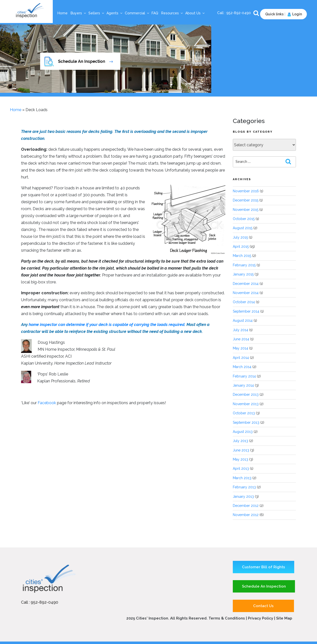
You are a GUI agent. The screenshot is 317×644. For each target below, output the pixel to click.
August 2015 (243, 228)
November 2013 (246, 404)
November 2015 (246, 210)
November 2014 (246, 293)
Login (294, 14)
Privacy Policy (261, 618)
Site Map (284, 618)
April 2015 (241, 247)
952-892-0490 (239, 13)
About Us (195, 13)
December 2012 (246, 506)
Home (63, 13)
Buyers (79, 13)
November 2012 (246, 515)
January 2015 (243, 274)
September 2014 (246, 311)
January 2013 (243, 496)
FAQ (155, 13)
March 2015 (242, 256)
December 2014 (246, 284)
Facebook (47, 403)
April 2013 (241, 469)
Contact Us (263, 606)
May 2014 (240, 348)
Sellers (96, 13)
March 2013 (242, 478)
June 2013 (241, 450)
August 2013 (243, 432)
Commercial (137, 13)
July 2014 (240, 330)
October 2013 (244, 413)
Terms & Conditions (227, 618)
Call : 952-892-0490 (40, 602)
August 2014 (243, 321)
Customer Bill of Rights (264, 567)
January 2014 (243, 385)
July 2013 (240, 441)
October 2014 (244, 302)
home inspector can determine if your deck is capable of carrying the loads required (107, 325)
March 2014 (242, 367)
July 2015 (240, 237)
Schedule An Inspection (264, 586)
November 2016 (246, 191)
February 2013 (244, 487)
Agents (115, 13)
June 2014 (241, 339)
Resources (172, 13)
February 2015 (244, 265)
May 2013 (240, 459)
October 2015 (244, 219)
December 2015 (246, 200)
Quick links (274, 14)
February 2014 (244, 376)
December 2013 (246, 395)
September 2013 (246, 422)
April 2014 (241, 358)
